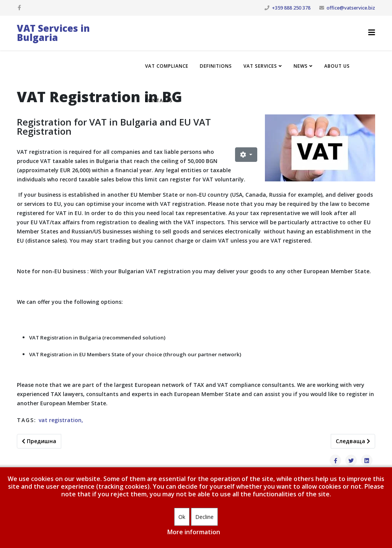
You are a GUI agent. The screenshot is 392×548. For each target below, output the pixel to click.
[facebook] (19, 7)
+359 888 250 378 (291, 8)
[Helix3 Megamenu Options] (372, 32)
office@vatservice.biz (351, 8)
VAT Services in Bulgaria (53, 33)
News (301, 66)
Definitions (216, 66)
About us (337, 66)
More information (194, 532)
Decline (204, 517)
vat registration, (61, 420)
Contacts (159, 100)
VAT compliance (167, 66)
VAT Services (260, 66)
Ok (182, 517)
